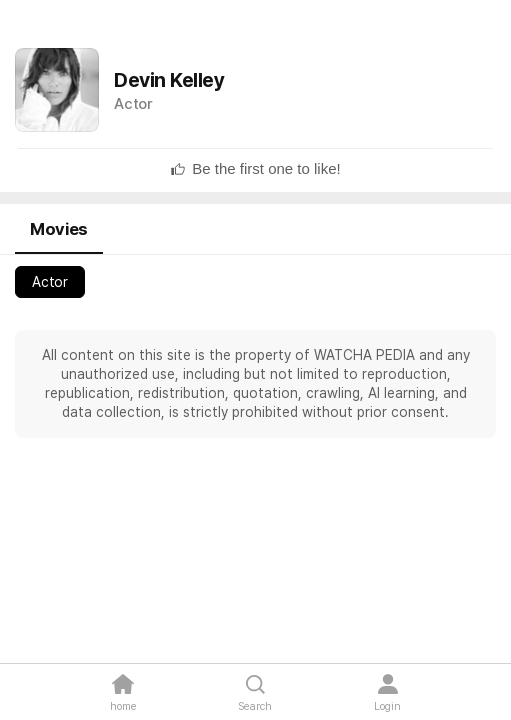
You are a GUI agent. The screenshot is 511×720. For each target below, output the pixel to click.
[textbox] (266, 169)
